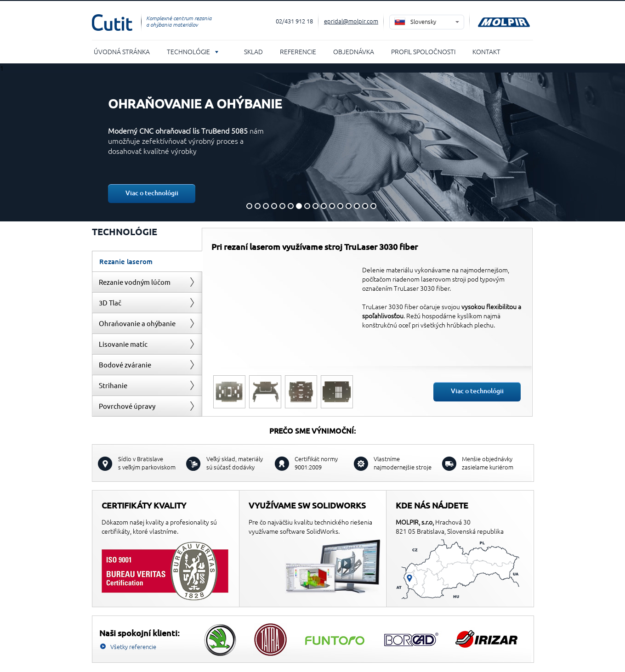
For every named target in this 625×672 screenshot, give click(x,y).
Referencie (298, 51)
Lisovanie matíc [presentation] (123, 344)
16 (373, 206)
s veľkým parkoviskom (147, 463)
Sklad (253, 51)
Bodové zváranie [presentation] (125, 364)
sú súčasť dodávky (235, 463)
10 (324, 206)
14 (357, 206)
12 (340, 206)
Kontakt (486, 51)
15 (365, 206)
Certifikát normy (316, 463)
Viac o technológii (152, 193)
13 (349, 206)
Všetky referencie (133, 647)
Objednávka (354, 51)
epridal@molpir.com (351, 21)
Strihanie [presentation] (113, 385)
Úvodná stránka (122, 51)
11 (332, 206)
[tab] (147, 261)
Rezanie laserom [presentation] (126, 261)
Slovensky (423, 21)
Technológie (188, 51)
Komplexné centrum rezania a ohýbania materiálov (179, 21)
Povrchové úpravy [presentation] (127, 406)
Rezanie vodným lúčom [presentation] (135, 282)
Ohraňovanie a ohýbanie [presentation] (137, 323)
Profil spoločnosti (423, 51)
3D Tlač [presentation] (110, 302)
